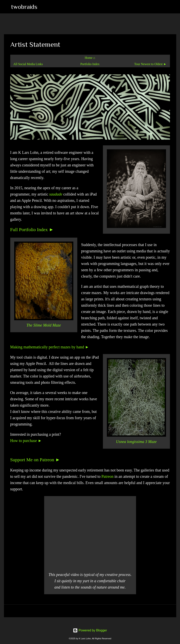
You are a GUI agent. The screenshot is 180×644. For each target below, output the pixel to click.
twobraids (24, 7)
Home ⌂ (90, 58)
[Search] (43, 7)
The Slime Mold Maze (44, 325)
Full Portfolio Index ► (32, 230)
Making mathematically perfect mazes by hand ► (50, 347)
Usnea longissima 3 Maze (136, 442)
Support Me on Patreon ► (35, 460)
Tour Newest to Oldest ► (150, 64)
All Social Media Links (28, 64)
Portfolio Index (90, 64)
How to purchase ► (26, 441)
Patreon (107, 476)
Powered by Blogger (90, 630)
